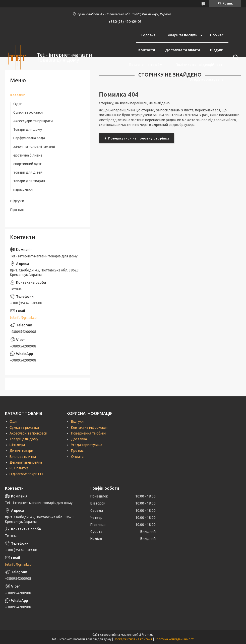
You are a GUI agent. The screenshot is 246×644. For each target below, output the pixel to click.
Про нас (217, 35)
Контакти (147, 50)
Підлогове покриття (26, 474)
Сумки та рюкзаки (28, 112)
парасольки (23, 189)
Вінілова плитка (23, 457)
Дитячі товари (21, 451)
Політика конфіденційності (199, 65)
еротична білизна (28, 155)
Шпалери (17, 445)
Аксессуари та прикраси (33, 121)
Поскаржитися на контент (133, 639)
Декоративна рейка (26, 462)
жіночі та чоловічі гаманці (34, 147)
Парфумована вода (29, 138)
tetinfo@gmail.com (25, 318)
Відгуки (217, 50)
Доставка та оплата (183, 50)
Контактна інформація (89, 427)
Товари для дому (28, 129)
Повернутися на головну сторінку (139, 138)
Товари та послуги (182, 35)
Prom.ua (148, 635)
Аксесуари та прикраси (28, 433)
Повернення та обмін (147, 65)
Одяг (18, 104)
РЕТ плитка (19, 468)
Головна (148, 35)
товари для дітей (28, 172)
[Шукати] (235, 57)
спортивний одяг (27, 164)
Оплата (77, 457)
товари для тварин (29, 181)
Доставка (79, 439)
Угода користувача (207, 80)
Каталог (17, 95)
